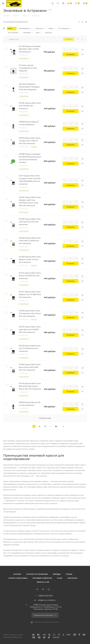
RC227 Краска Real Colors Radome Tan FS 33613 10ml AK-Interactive (30, 294)
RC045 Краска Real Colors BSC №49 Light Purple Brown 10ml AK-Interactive (30, 386)
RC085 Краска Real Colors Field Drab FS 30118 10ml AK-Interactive (30, 241)
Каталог (17, 574)
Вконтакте (37, 589)
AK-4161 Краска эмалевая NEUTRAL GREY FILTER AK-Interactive (30, 49)
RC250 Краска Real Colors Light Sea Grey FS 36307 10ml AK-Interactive (30, 329)
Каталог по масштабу (37, 574)
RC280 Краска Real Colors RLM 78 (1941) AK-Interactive (30, 106)
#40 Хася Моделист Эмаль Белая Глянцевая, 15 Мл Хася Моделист (29, 87)
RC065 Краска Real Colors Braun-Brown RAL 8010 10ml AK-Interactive (30, 367)
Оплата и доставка (18, 578)
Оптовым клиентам (42, 578)
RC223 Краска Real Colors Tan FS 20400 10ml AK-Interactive (30, 348)
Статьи (69, 574)
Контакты (72, 578)
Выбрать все (14, 39)
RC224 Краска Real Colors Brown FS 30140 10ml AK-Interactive (30, 276)
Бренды (57, 574)
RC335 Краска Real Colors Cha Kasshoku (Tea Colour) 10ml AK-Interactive (30, 313)
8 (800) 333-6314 (46, 596)
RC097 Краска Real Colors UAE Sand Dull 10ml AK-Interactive (30, 222)
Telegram (43, 589)
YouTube (49, 589)
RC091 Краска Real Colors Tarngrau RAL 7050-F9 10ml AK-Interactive (30, 141)
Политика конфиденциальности (47, 622)
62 (56, 426)
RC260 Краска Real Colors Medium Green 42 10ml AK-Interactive (30, 259)
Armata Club (43, 582)
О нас (60, 578)
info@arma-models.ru (47, 600)
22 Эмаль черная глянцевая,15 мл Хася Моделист (28, 68)
